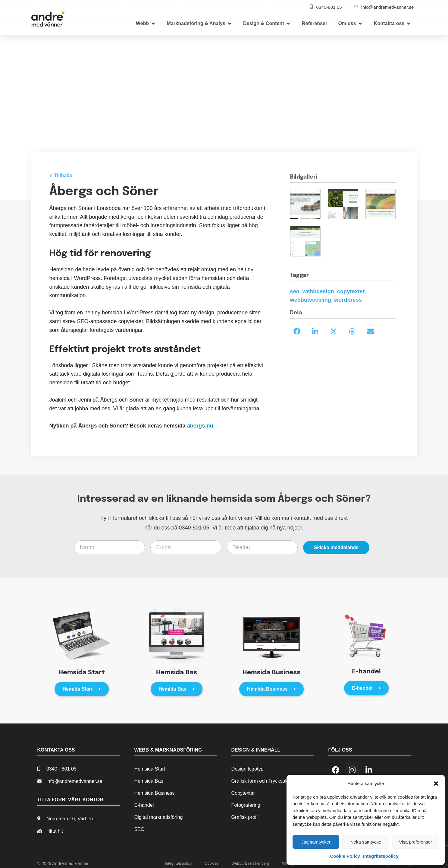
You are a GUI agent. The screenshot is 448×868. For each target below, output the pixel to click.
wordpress (348, 300)
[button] (436, 784)
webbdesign (318, 291)
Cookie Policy (345, 856)
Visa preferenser (415, 842)
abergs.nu (200, 426)
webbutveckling (311, 300)
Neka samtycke (366, 842)
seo (295, 291)
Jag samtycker (316, 842)
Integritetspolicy (381, 856)
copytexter (351, 291)
